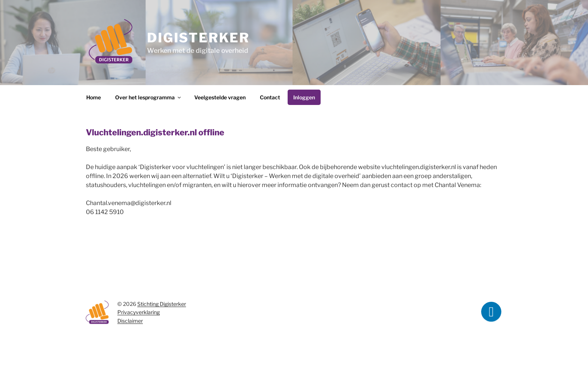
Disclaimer (130, 321)
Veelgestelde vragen (220, 97)
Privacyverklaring (139, 312)
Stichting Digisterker (162, 304)
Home (94, 97)
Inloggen (304, 97)
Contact (270, 97)
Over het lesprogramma (148, 97)
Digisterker (198, 38)
